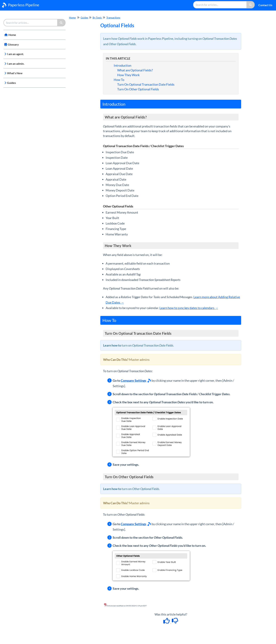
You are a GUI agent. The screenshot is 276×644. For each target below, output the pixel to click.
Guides (11, 83)
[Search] (251, 5)
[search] (220, 5)
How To (119, 80)
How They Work (128, 75)
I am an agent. (15, 54)
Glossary (13, 44)
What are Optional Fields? (135, 70)
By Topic (97, 17)
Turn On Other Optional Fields (138, 89)
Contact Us (265, 5)
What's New (15, 73)
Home (12, 35)
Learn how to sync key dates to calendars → (189, 308)
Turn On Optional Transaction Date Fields (146, 84)
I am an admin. (16, 64)
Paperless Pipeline (24, 5)
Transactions (113, 17)
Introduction (123, 65)
